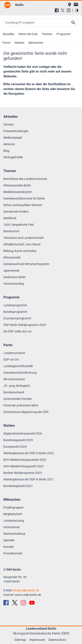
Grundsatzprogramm (17, 318)
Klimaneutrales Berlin (17, 185)
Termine (9, 124)
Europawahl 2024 (15, 447)
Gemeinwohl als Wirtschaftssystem (26, 264)
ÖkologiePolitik (13, 157)
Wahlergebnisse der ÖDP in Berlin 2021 (29, 479)
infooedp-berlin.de (26, 590)
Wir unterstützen (14, 379)
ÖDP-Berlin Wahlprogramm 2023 (25, 325)
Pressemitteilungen (16, 131)
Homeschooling (14, 284)
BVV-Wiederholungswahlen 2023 (25, 460)
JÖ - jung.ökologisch (17, 386)
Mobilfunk (10, 218)
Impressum (37, 640)
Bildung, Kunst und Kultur (20, 251)
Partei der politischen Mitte (21, 405)
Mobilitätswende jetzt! (18, 192)
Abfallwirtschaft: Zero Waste (22, 244)
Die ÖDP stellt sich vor (17, 331)
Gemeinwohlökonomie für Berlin (24, 198)
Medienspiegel (13, 138)
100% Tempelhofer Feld (18, 225)
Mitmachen (36, 43)
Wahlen (19, 43)
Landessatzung (14, 521)
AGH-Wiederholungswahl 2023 (23, 466)
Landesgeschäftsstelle (18, 366)
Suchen (73, 23)
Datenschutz (57, 640)
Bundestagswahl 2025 (18, 440)
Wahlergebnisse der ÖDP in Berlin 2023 (29, 453)
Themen (47, 34)
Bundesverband (14, 392)
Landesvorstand (14, 353)
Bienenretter (11, 231)
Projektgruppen (13, 507)
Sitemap (20, 640)
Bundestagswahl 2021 (18, 486)
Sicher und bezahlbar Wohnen (23, 205)
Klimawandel (12, 257)
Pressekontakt (13, 553)
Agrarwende (11, 271)
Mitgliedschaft (13, 514)
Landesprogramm (15, 305)
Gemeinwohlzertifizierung (20, 373)
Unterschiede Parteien (18, 399)
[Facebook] (57, 10)
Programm (64, 34)
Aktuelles (8, 34)
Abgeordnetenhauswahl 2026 (23, 433)
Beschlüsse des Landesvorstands (25, 179)
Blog (6, 151)
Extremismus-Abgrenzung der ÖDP (26, 412)
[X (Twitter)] (63, 10)
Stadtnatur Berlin (15, 277)
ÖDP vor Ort (11, 360)
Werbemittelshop (14, 534)
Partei (6, 43)
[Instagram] (69, 10)
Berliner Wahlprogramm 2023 (23, 473)
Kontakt (9, 547)
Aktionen (9, 144)
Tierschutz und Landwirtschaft (24, 238)
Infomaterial (11, 527)
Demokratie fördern (16, 212)
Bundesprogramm (15, 312)
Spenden (9, 540)
